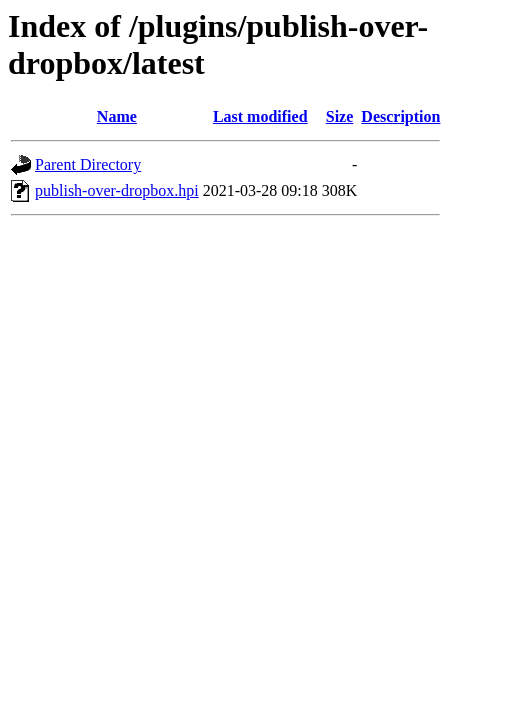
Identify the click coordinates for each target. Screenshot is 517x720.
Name (117, 116)
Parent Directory (88, 164)
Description (400, 116)
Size (340, 116)
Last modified (260, 116)
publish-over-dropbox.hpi (117, 190)
